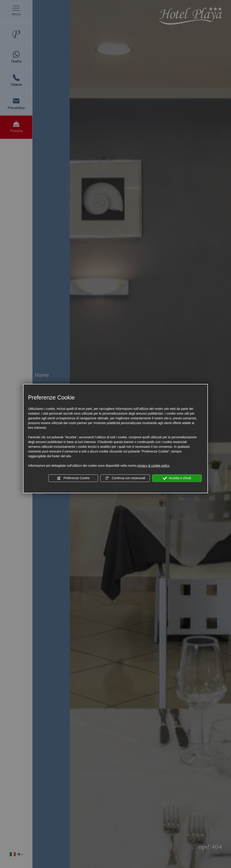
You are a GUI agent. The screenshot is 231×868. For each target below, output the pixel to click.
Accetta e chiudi (177, 478)
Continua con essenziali (125, 478)
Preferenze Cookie (73, 478)
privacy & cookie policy (153, 466)
